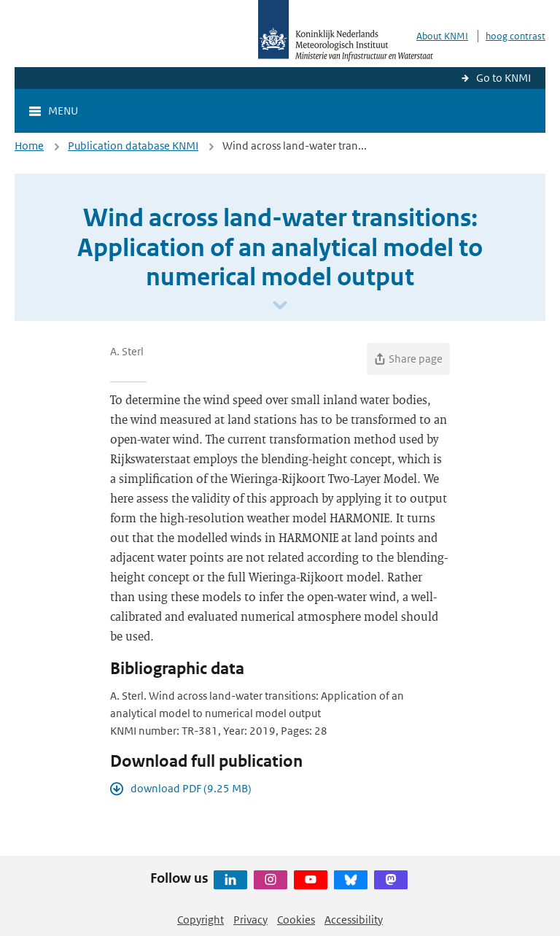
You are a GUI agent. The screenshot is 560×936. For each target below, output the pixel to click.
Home (29, 146)
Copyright (201, 920)
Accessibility (354, 920)
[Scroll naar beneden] (280, 306)
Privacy (250, 920)
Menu (63, 111)
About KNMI (442, 36)
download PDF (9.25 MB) (191, 788)
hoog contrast (516, 36)
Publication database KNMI (133, 146)
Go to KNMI (503, 78)
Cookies (296, 920)
